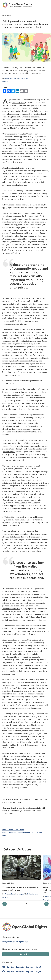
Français (46, 900)
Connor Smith (23, 78)
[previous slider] (46, 904)
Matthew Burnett (10, 78)
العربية (39, 967)
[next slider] (5, 904)
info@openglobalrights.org (15, 942)
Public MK (23, 503)
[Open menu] (47, 5)
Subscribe (24, 954)
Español (5, 82)
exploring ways (18, 103)
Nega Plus (21, 341)
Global (39, 833)
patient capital (9, 452)
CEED (34, 503)
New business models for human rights (18, 833)
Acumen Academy (10, 151)
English (11, 967)
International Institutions (13, 830)
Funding (6, 835)
